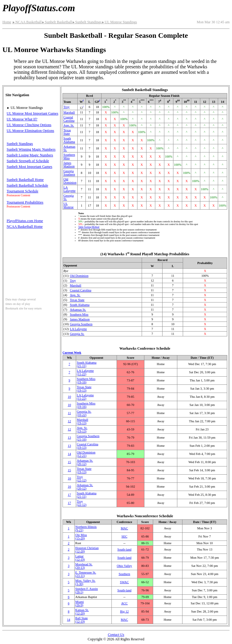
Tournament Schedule (23, 191)
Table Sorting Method (89, 227)
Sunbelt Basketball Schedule (27, 185)
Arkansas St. (78, 310)
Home (7, 22)
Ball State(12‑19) (82, 620)
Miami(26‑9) (79, 603)
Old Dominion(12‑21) (86, 454)
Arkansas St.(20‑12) (85, 462)
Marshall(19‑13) (82, 421)
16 (69, 478)
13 (69, 438)
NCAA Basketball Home (25, 227)
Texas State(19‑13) (84, 389)
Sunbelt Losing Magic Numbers (30, 155)
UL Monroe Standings (119, 22)
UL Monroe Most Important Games (32, 113)
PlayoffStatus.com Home (25, 221)
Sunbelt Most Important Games (29, 167)
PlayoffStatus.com (39, 8)
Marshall (69, 112)
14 (69, 454)
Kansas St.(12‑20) (82, 612)
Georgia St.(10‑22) (84, 413)
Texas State (67, 132)
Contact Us (116, 635)
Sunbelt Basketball (57, 22)
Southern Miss (69, 156)
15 (69, 462)
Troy (66, 107)
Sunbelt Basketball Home (25, 180)
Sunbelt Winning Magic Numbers (31, 149)
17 (69, 495)
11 (69, 413)
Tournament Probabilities (25, 202)
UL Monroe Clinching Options (29, 125)
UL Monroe (69, 205)
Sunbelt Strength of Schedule (28, 161)
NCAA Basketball (27, 22)
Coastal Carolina (69, 119)
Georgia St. (77, 334)
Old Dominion (70, 181)
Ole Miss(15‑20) (81, 537)
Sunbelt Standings (87, 22)
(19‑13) (82, 430)
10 (69, 397)
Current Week (72, 353)
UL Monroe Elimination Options (30, 131)
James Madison (69, 165)
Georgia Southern (69, 173)
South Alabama (69, 140)
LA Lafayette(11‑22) (85, 372)
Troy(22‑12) (82, 479)
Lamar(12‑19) (80, 558)
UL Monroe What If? (22, 119)
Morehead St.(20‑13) (84, 566)
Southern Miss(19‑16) (86, 381)
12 (69, 421)
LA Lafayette (69, 189)
